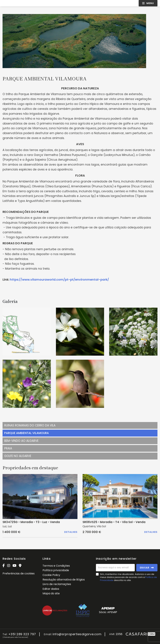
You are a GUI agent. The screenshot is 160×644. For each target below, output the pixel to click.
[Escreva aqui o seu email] (115, 568)
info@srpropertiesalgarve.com (77, 634)
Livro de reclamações (57, 584)
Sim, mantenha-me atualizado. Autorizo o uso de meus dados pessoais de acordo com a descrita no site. (128, 577)
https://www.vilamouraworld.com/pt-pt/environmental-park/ (59, 280)
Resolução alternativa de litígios (64, 580)
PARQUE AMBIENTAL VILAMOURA (27, 433)
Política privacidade (56, 570)
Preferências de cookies (19, 573)
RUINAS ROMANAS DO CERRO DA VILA (30, 425)
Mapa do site (51, 593)
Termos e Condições (56, 566)
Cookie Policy (51, 575)
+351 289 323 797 (22, 634)
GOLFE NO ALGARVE (18, 456)
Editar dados (51, 589)
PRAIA (8, 448)
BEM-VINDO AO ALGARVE (21, 441)
